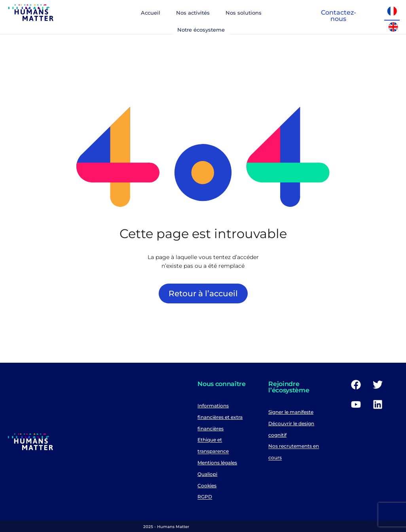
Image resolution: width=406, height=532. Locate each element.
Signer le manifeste (291, 412)
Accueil (151, 13)
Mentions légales (217, 463)
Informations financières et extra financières (220, 417)
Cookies (207, 486)
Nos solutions (244, 13)
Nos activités (193, 13)
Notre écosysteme (201, 30)
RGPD (205, 497)
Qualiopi (207, 474)
